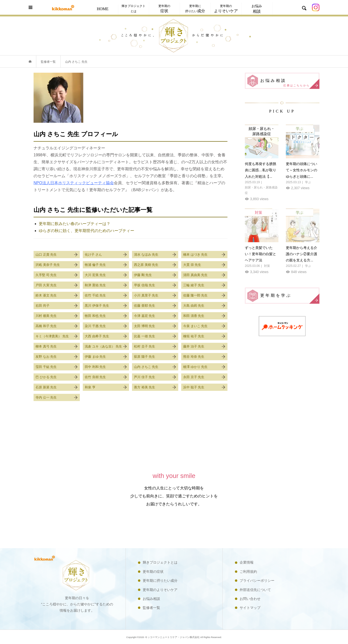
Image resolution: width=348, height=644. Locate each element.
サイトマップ (250, 608)
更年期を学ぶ (289, 298)
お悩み (257, 9)
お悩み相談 (289, 83)
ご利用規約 (248, 572)
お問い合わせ (250, 599)
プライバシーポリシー (257, 581)
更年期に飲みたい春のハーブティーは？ (75, 224)
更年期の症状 (153, 572)
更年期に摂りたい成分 (160, 581)
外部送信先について (255, 590)
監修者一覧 (151, 608)
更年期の (164, 9)
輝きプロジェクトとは (133, 9)
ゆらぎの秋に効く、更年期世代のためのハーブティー (87, 231)
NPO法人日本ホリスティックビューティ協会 (74, 183)
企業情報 (247, 562)
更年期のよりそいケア (160, 590)
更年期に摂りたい (195, 9)
